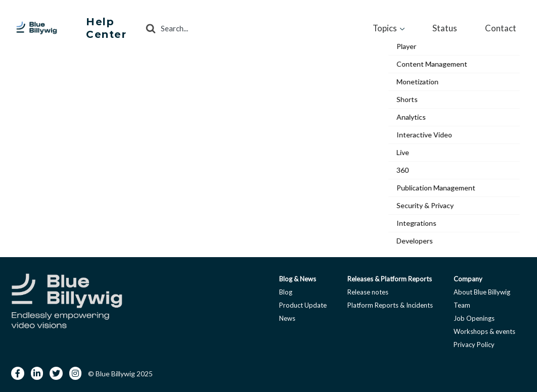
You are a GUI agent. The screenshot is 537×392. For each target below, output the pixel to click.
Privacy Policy (474, 341)
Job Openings (474, 315)
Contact (508, 26)
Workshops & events (484, 328)
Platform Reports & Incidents (390, 302)
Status (467, 26)
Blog (286, 289)
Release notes (368, 289)
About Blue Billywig (482, 289)
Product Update (303, 302)
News (287, 315)
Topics (422, 26)
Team (462, 302)
